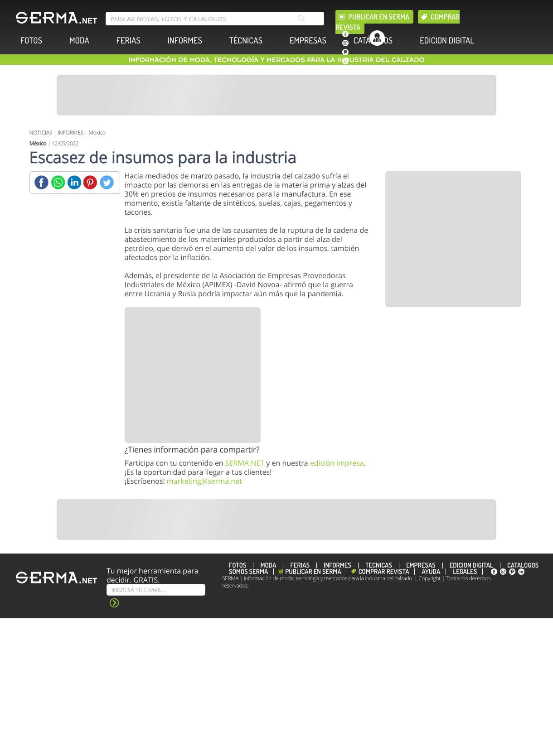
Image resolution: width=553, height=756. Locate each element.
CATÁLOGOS (373, 41)
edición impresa (337, 463)
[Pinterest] (90, 182)
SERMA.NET (245, 463)
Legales (465, 572)
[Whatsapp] (58, 182)
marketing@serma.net (204, 481)
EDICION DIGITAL (447, 41)
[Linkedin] (74, 182)
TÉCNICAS (246, 41)
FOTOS (31, 41)
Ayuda (431, 572)
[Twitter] (107, 182)
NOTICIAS (41, 132)
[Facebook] (41, 182)
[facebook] (345, 34)
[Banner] (276, 95)
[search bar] (215, 19)
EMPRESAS (308, 41)
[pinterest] (345, 52)
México (97, 132)
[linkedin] (345, 61)
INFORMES (185, 41)
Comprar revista (384, 572)
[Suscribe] (156, 590)
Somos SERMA (248, 572)
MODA (79, 41)
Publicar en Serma (379, 17)
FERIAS (129, 41)
